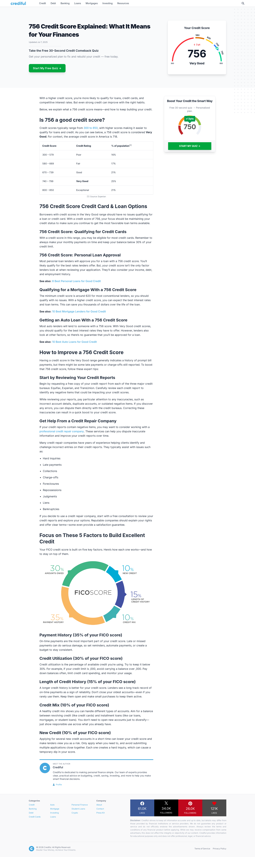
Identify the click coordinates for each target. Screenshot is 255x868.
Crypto (75, 813)
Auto (52, 805)
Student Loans (78, 809)
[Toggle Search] (243, 3)
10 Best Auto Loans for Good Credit (75, 342)
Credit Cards (35, 817)
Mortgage (55, 809)
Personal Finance (80, 805)
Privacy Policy (220, 849)
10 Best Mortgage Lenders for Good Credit (79, 311)
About (99, 805)
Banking (33, 809)
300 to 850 (91, 128)
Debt (31, 813)
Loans (53, 817)
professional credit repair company (62, 431)
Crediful (58, 767)
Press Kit (100, 813)
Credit (32, 805)
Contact (100, 809)
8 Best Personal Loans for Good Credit (77, 281)
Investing (54, 813)
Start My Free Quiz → (47, 68)
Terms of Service (202, 849)
